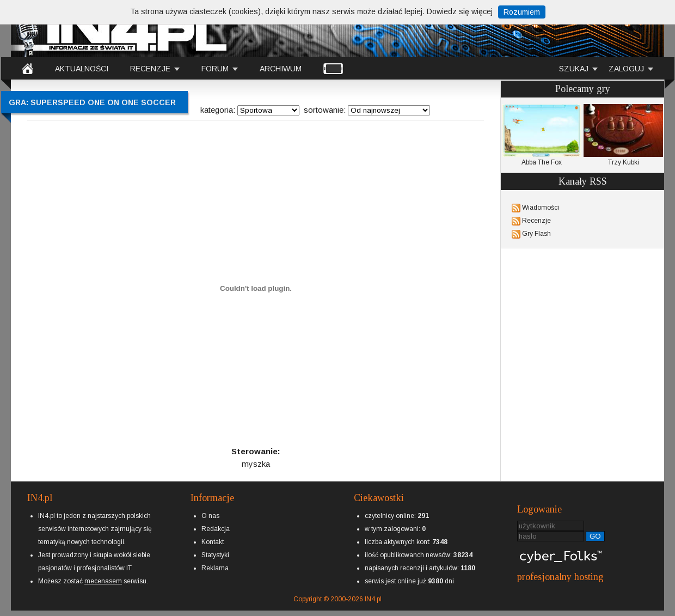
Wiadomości (541, 208)
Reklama (215, 568)
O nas (210, 516)
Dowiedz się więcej (460, 11)
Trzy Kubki (623, 135)
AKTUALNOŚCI (82, 69)
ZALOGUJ (626, 69)
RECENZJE (150, 69)
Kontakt (213, 542)
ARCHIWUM (281, 69)
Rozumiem (522, 12)
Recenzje (536, 221)
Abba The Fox (542, 135)
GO (595, 536)
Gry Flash (536, 234)
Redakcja (216, 529)
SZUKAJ (574, 69)
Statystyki (215, 555)
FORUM (215, 69)
